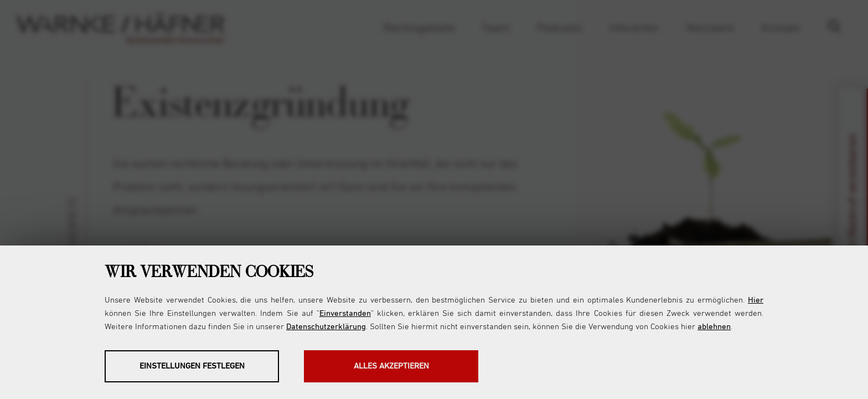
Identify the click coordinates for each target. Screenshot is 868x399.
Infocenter (635, 28)
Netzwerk (711, 28)
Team (496, 28)
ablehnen (714, 327)
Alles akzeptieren (391, 366)
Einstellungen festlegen (192, 366)
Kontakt (781, 28)
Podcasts (560, 28)
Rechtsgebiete (419, 28)
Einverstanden (345, 313)
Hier (756, 300)
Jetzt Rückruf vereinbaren (853, 200)
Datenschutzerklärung (326, 327)
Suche (840, 28)
